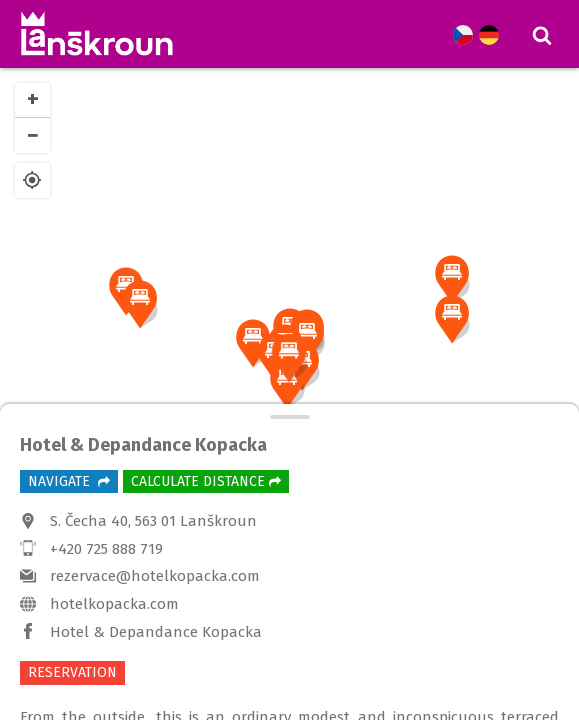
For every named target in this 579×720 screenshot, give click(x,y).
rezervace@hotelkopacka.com (155, 576)
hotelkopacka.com (114, 604)
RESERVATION (72, 672)
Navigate (69, 481)
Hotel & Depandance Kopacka (156, 632)
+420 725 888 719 (106, 549)
